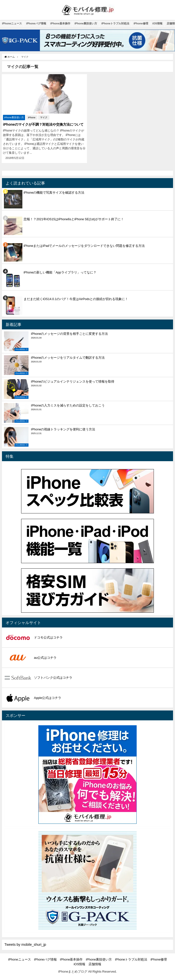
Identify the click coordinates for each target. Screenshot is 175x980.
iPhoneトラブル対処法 (115, 23)
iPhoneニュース (12, 23)
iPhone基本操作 (60, 23)
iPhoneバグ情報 (36, 23)
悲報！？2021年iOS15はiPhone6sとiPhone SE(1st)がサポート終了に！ (74, 219)
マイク (44, 117)
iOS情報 (157, 23)
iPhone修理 (141, 23)
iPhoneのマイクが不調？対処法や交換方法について (43, 124)
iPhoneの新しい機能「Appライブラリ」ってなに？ (60, 272)
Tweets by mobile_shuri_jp (25, 945)
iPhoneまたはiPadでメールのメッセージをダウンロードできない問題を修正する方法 (84, 246)
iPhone (32, 117)
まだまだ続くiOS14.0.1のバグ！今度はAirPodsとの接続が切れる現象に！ (76, 299)
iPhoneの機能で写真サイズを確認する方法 (54, 193)
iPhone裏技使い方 (86, 23)
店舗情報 (95, 964)
